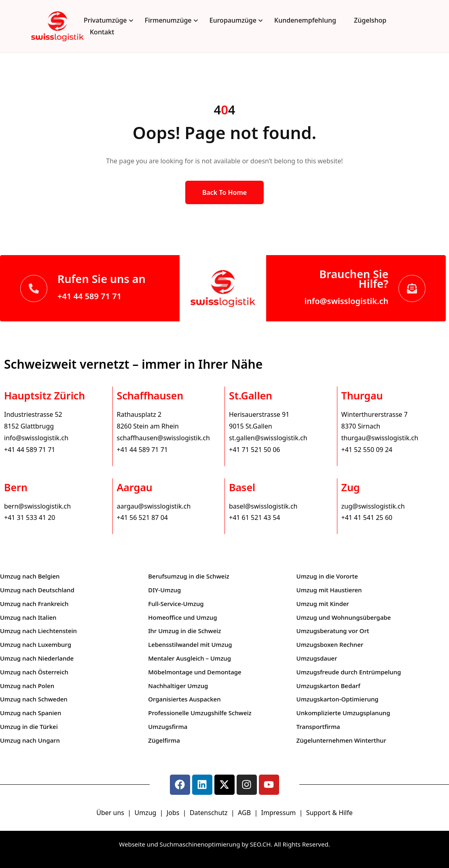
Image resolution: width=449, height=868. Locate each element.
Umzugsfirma (168, 727)
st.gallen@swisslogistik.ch (268, 438)
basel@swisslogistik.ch (263, 506)
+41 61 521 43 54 (254, 517)
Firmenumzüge (168, 20)
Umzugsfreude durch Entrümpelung (349, 672)
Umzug (146, 813)
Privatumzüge (105, 20)
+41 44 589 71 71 (89, 296)
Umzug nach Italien (28, 617)
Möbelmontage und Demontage (195, 672)
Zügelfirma (164, 740)
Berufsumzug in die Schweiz (188, 576)
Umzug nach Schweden (34, 699)
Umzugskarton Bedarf (328, 686)
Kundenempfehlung (305, 20)
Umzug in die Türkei (29, 727)
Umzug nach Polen (27, 686)
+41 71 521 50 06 (254, 450)
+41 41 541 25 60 (367, 517)
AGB (245, 813)
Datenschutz (210, 813)
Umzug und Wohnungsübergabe (344, 617)
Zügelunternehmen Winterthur (341, 740)
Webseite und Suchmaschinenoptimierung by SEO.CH (195, 844)
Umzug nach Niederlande (37, 658)
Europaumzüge (233, 20)
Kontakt (102, 32)
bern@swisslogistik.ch (37, 506)
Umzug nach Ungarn (30, 740)
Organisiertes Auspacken (184, 699)
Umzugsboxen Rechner (330, 644)
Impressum (280, 813)
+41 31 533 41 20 (30, 517)
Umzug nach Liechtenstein (38, 631)
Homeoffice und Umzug (182, 617)
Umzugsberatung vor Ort (333, 631)
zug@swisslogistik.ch (373, 506)
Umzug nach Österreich (34, 672)
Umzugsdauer (317, 658)
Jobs (173, 813)
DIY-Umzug (164, 590)
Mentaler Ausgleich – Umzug (190, 658)
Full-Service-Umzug (176, 604)
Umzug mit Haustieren (329, 590)
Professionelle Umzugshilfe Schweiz (200, 713)
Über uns (110, 813)
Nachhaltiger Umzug (178, 686)
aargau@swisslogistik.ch (154, 506)
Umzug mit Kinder (323, 604)
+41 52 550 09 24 (367, 450)
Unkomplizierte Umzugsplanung (343, 713)
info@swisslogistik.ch (346, 301)
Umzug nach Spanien (31, 713)
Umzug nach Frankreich (34, 604)
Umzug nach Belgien (30, 576)
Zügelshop (370, 20)
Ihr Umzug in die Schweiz (184, 631)
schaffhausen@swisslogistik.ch (163, 438)
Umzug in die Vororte (327, 576)
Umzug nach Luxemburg (36, 644)
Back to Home (224, 192)
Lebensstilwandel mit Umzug (190, 644)
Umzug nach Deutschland (37, 590)
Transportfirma (318, 727)
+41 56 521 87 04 (142, 517)
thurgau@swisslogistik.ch (380, 438)
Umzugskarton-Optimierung (338, 699)
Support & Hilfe (329, 813)
